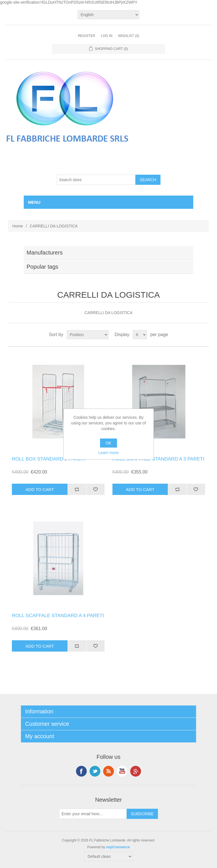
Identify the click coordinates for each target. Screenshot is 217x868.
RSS (108, 771)
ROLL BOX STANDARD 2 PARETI (49, 459)
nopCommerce (118, 847)
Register (87, 36)
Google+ (136, 771)
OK (108, 443)
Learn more (108, 453)
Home (18, 226)
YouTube (122, 771)
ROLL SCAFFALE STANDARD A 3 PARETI (159, 459)
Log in (107, 36)
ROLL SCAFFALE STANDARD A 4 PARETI (58, 616)
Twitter (95, 771)
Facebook (81, 771)
